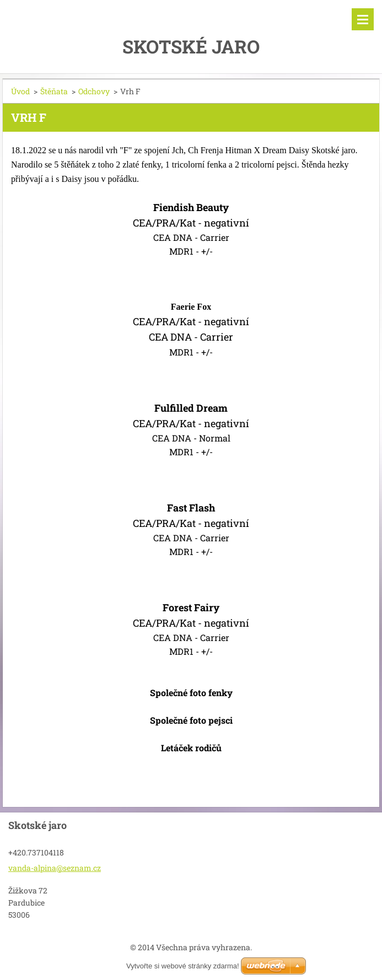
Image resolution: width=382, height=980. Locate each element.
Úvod (20, 91)
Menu (363, 19)
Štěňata (54, 91)
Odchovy (94, 91)
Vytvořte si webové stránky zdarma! (183, 966)
